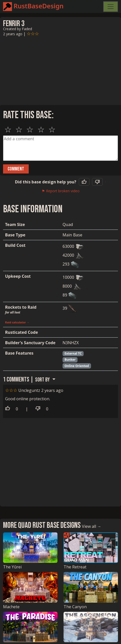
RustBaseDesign (33, 7)
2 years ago (13, 34)
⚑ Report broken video (61, 191)
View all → (92, 526)
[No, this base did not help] (97, 182)
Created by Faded (18, 29)
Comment (16, 169)
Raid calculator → (17, 322)
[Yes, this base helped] (84, 182)
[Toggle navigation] (111, 7)
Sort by (43, 380)
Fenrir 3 (14, 24)
